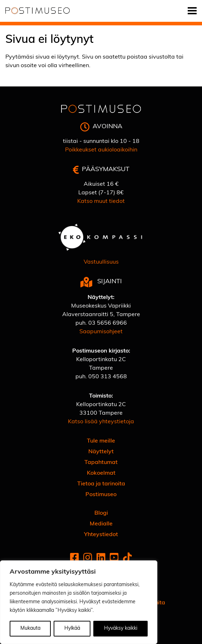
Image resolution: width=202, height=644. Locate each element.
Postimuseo (101, 495)
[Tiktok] (127, 559)
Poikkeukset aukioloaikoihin (101, 150)
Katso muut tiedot (101, 201)
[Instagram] (88, 559)
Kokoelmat (101, 473)
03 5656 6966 (108, 323)
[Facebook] (75, 559)
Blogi (101, 513)
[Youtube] (114, 559)
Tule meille (101, 441)
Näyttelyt (101, 452)
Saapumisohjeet (101, 332)
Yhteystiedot (101, 535)
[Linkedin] (101, 559)
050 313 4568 (108, 377)
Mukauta (30, 628)
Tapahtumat (101, 463)
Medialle (101, 524)
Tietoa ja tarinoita (101, 484)
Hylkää (72, 628)
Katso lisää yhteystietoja (101, 422)
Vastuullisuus (101, 262)
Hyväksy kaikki (121, 628)
